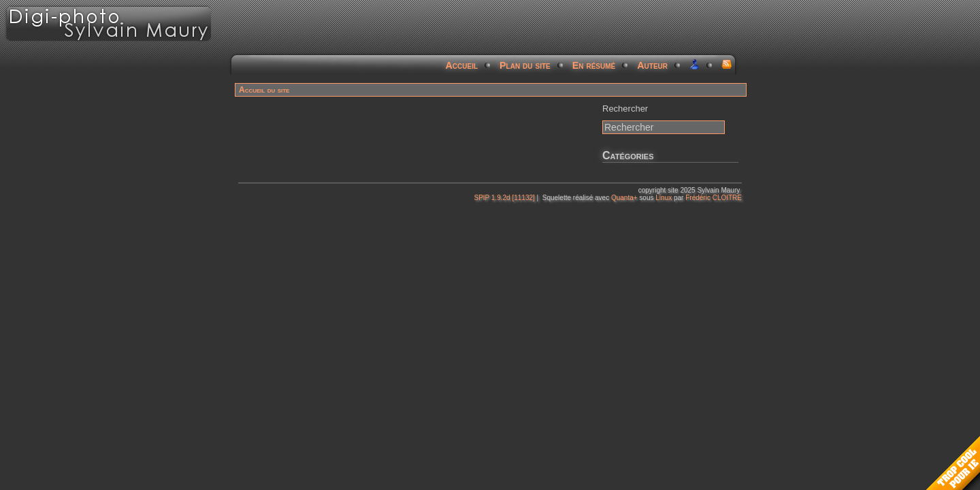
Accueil (462, 65)
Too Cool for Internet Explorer (953, 463)
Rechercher (625, 109)
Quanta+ (624, 198)
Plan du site (525, 65)
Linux (664, 198)
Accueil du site (264, 90)
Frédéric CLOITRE (714, 198)
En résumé (594, 65)
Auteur (652, 65)
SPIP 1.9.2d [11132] (504, 198)
